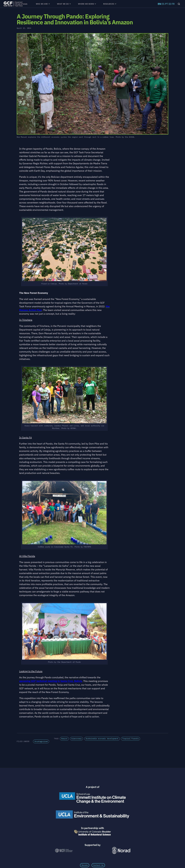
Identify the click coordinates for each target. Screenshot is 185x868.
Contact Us (98, 865)
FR (173, 4)
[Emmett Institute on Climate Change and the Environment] (92, 798)
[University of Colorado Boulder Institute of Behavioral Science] (92, 833)
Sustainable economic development (102, 739)
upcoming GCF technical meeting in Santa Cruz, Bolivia (51, 681)
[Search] (179, 4)
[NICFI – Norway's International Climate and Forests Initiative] (64, 850)
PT (166, 4)
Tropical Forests (131, 739)
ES (163, 4)
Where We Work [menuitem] (87, 4)
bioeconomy (76, 739)
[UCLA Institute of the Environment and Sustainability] (92, 814)
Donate (85, 865)
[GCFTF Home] (15, 4)
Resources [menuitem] (110, 4)
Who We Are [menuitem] (43, 4)
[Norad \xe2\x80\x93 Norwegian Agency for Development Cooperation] (121, 850)
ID (170, 4)
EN (159, 4)
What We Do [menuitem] (64, 4)
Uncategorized (41, 741)
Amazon (64, 739)
